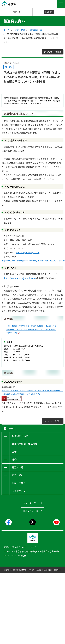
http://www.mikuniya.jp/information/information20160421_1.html (33, 261)
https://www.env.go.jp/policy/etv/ (20, 278)
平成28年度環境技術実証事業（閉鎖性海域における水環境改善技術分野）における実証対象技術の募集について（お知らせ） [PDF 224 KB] (31, 329)
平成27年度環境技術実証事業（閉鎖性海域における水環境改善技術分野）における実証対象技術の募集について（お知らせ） (32, 392)
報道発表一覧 (36, 30)
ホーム (7, 30)
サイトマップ (29, 503)
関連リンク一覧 (31, 511)
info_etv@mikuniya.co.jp (28, 252)
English (49, 12)
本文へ (15, 12)
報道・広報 (20, 30)
